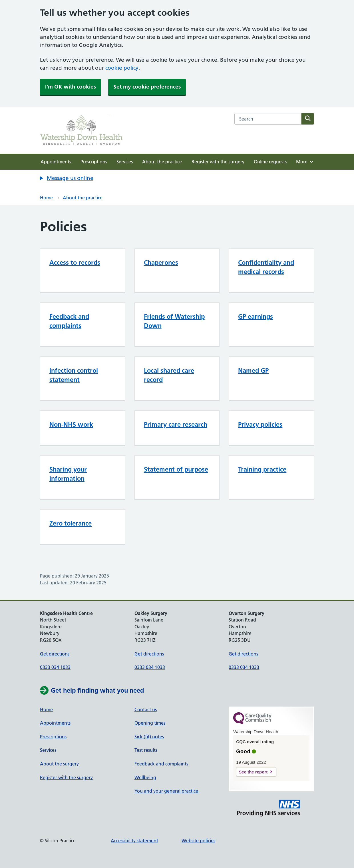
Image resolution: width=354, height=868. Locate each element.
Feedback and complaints (161, 764)
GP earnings (256, 316)
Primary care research (176, 424)
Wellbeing (145, 777)
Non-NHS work (71, 424)
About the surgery (59, 764)
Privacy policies (260, 424)
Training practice (262, 469)
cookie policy (122, 68)
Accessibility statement (134, 841)
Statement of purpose (176, 469)
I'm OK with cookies (71, 87)
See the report (253, 772)
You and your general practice (167, 791)
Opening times (150, 723)
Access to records (75, 262)
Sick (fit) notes (149, 737)
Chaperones (161, 262)
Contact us (146, 709)
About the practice (162, 162)
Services (125, 162)
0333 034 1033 (55, 667)
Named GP (253, 370)
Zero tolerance (71, 523)
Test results (146, 750)
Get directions (55, 654)
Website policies (198, 841)
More (305, 162)
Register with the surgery (218, 162)
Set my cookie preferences (147, 87)
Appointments (56, 162)
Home (46, 198)
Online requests (270, 162)
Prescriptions (94, 162)
